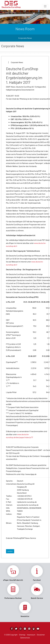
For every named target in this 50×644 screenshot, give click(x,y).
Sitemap (22, 635)
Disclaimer (41, 635)
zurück (10, 551)
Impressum (31, 635)
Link (13, 573)
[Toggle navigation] (45, 6)
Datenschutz (25, 638)
